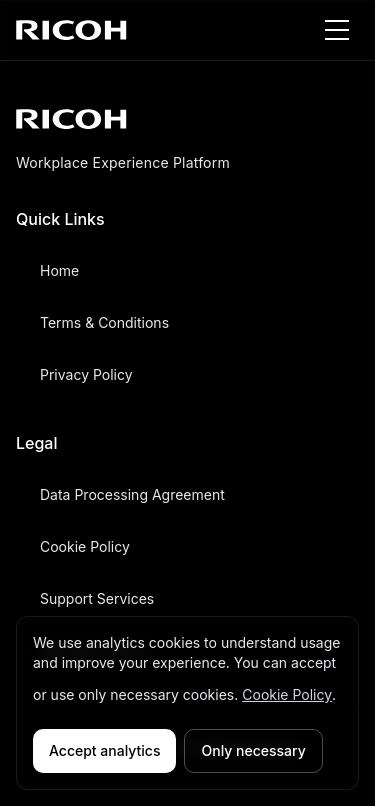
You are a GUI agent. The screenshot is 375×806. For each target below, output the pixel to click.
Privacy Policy (86, 374)
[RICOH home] (71, 30)
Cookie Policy (287, 694)
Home (59, 270)
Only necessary (253, 750)
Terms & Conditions (104, 322)
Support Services (97, 598)
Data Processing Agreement (132, 494)
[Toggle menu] (337, 30)
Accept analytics (104, 750)
